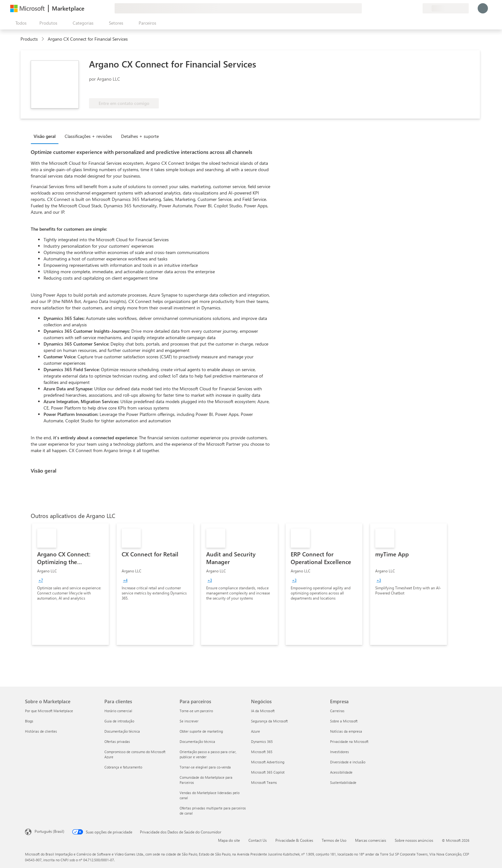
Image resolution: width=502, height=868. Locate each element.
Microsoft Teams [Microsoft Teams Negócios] (264, 782)
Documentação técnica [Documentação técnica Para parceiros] (197, 741)
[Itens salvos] (410, 8)
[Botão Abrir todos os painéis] (20, 23)
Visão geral (45, 136)
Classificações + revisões (88, 136)
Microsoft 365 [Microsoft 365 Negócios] (262, 752)
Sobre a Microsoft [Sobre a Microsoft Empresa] (344, 721)
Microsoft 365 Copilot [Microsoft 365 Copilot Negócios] (268, 772)
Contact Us (258, 840)
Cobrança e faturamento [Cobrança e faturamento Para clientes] (123, 767)
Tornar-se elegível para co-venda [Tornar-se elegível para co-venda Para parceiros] (205, 767)
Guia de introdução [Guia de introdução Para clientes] (119, 721)
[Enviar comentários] (394, 8)
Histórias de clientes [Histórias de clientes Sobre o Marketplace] (41, 731)
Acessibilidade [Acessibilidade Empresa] (341, 772)
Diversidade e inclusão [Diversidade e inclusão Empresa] (348, 762)
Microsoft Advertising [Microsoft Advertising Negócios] (268, 762)
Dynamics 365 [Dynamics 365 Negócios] (262, 741)
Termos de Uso (334, 840)
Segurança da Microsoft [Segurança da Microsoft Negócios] (269, 721)
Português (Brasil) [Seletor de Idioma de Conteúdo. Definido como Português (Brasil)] (49, 831)
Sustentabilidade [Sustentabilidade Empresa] (343, 782)
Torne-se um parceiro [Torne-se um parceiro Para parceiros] (196, 711)
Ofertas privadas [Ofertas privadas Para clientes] (117, 741)
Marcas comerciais (371, 840)
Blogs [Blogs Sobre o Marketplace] (29, 721)
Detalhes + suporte (140, 136)
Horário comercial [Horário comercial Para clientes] (118, 711)
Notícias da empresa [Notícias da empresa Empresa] (346, 731)
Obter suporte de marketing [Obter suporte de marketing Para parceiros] (201, 731)
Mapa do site (229, 840)
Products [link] (29, 39)
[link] (70, 584)
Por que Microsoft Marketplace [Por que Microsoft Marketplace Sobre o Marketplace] (49, 711)
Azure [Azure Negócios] (255, 731)
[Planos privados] (417, 8)
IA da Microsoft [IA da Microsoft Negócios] (263, 711)
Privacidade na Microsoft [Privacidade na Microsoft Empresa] (349, 741)
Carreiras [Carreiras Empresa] (337, 711)
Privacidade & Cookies (294, 840)
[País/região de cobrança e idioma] (446, 8)
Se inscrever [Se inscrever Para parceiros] (189, 721)
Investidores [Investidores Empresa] (340, 752)
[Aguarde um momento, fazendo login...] (483, 8)
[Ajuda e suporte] (402, 8)
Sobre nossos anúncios (414, 840)
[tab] (46, 136)
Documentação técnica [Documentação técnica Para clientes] (122, 731)
